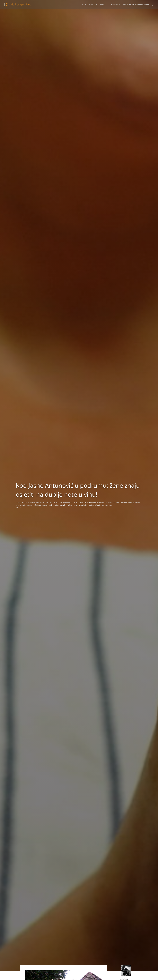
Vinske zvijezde (114, 4)
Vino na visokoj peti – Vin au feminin (136, 4)
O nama (83, 4)
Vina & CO (100, 4)
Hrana (91, 4)
